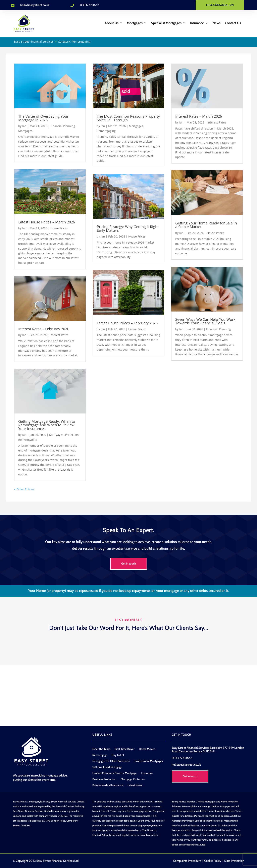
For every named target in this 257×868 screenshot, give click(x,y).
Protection (72, 434)
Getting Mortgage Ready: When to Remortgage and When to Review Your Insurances (47, 424)
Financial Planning (63, 125)
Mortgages (135, 23)
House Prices (59, 227)
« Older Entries (24, 488)
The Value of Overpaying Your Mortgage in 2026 (43, 117)
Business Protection (104, 779)
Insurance (197, 23)
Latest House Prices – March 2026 (47, 221)
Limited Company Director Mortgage (114, 773)
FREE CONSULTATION (220, 5)
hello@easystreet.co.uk (35, 5)
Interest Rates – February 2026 (44, 328)
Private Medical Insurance (108, 785)
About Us (112, 23)
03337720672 (89, 5)
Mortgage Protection (133, 779)
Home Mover (147, 749)
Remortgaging (28, 439)
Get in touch (129, 563)
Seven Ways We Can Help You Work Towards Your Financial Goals (205, 320)
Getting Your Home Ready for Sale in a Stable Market (206, 224)
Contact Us (233, 23)
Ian (24, 125)
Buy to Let (118, 755)
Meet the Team (101, 749)
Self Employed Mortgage (107, 767)
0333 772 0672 (182, 757)
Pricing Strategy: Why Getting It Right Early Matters (128, 228)
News (216, 23)
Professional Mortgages (149, 761)
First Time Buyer (125, 749)
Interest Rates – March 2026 (199, 116)
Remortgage (100, 755)
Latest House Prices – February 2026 (127, 322)
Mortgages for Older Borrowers (111, 761)
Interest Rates (59, 334)
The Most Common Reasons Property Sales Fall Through (128, 117)
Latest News (135, 785)
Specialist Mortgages (166, 23)
